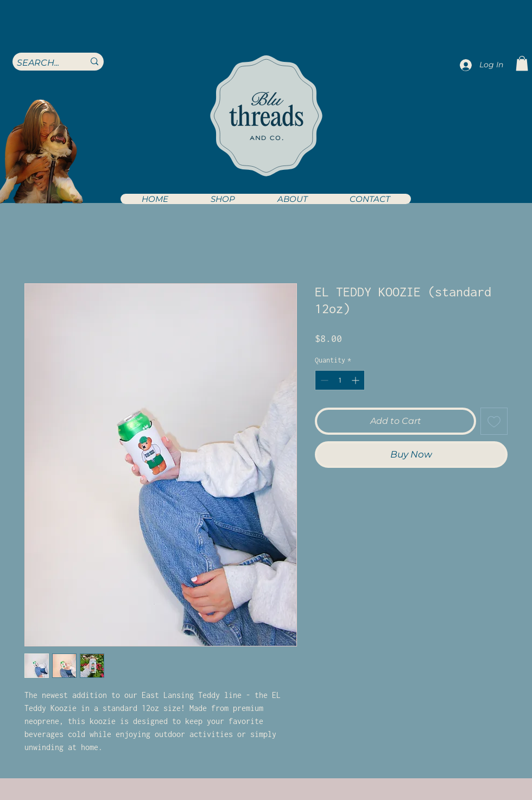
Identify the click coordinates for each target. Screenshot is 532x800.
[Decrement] (323, 380)
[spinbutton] (340, 380)
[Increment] (356, 380)
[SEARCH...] (42, 63)
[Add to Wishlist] (494, 421)
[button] (222, 199)
